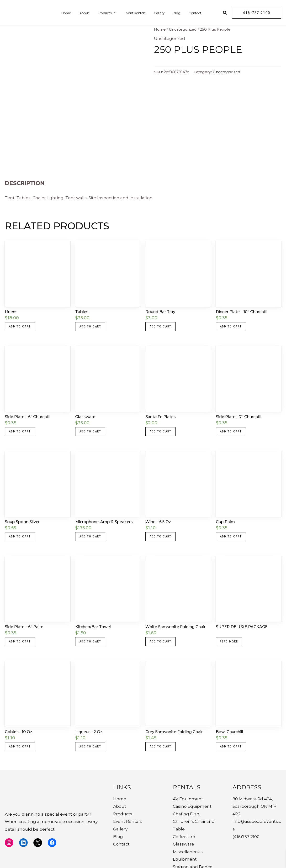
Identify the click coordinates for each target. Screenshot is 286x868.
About (84, 13)
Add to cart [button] (22, 328)
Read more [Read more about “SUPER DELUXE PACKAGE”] (231, 649)
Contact (195, 13)
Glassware (183, 855)
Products (107, 13)
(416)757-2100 (246, 847)
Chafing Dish (186, 825)
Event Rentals (135, 13)
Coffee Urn (184, 847)
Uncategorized (183, 29)
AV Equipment (188, 810)
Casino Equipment (192, 817)
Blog (177, 13)
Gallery (159, 13)
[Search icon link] (225, 13)
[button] (257, 13)
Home (66, 13)
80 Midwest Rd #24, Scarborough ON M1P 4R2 (254, 817)
